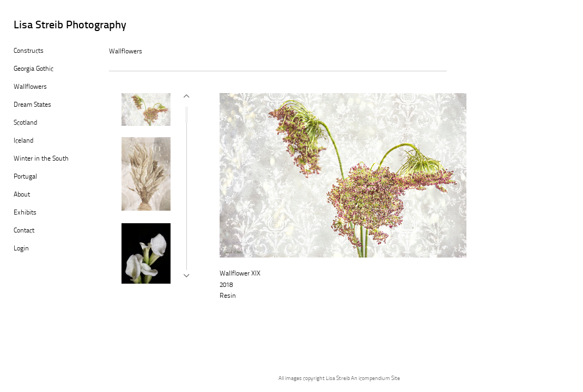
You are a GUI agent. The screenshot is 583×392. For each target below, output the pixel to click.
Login (21, 249)
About (22, 195)
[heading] (41, 26)
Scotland (25, 123)
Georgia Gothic (34, 69)
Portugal (25, 177)
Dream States (32, 105)
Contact (24, 231)
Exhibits (25, 213)
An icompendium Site (375, 379)
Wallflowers (30, 87)
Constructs (29, 51)
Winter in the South (41, 159)
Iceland (23, 141)
